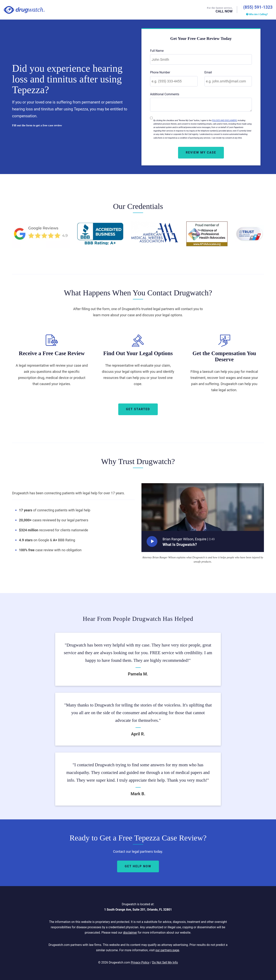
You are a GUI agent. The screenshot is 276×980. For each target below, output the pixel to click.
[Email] (228, 81)
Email (208, 72)
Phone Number (160, 72)
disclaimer (130, 932)
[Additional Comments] (201, 104)
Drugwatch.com (24, 10)
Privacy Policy (140, 962)
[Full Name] (201, 59)
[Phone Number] (174, 81)
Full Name (157, 50)
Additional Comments (165, 93)
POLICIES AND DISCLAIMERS (224, 120)
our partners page (167, 949)
